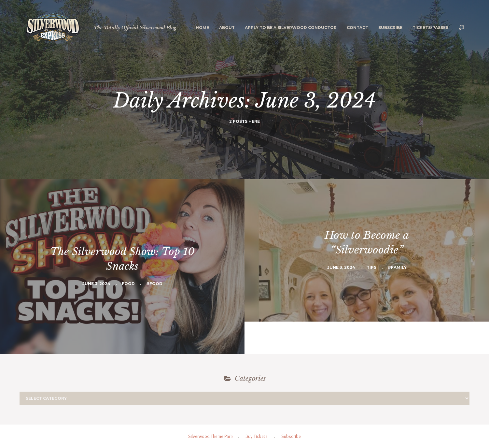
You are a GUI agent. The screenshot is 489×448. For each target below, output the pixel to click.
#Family (397, 267)
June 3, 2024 (96, 284)
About (227, 28)
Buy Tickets (257, 436)
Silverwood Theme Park (210, 436)
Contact (357, 28)
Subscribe (390, 28)
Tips (371, 267)
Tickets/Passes (430, 28)
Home (202, 28)
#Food (154, 284)
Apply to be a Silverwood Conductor (291, 28)
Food (128, 284)
